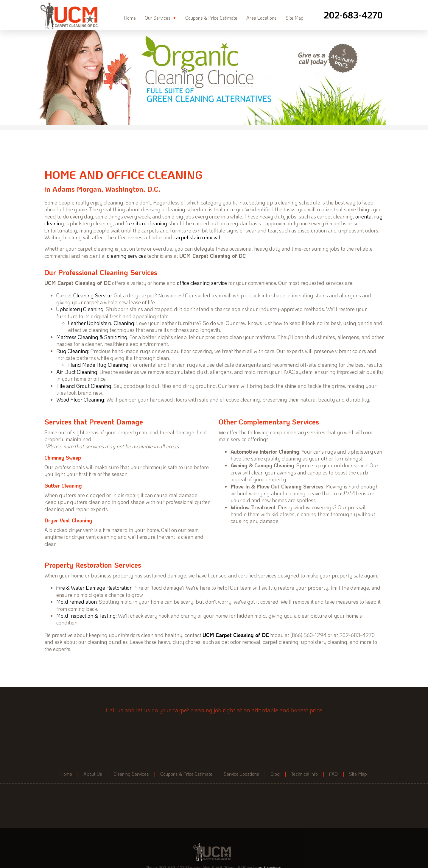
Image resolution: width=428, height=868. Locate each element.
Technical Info (304, 774)
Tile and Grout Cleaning (84, 386)
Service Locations (241, 774)
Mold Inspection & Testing (86, 616)
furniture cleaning (146, 223)
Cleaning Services (131, 774)
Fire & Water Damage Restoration (94, 588)
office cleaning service (202, 283)
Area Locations (262, 18)
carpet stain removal (197, 237)
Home (130, 18)
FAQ (333, 774)
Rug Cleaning (72, 351)
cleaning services (126, 256)
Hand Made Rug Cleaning (98, 365)
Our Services (161, 18)
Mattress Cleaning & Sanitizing (92, 337)
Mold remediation (77, 602)
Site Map (295, 18)
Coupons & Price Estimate (211, 18)
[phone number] (353, 15)
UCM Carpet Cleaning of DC (236, 635)
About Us (93, 774)
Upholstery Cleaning (80, 309)
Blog (275, 774)
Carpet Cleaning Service (84, 295)
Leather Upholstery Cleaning (101, 323)
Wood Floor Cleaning (80, 399)
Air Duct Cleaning (77, 372)
